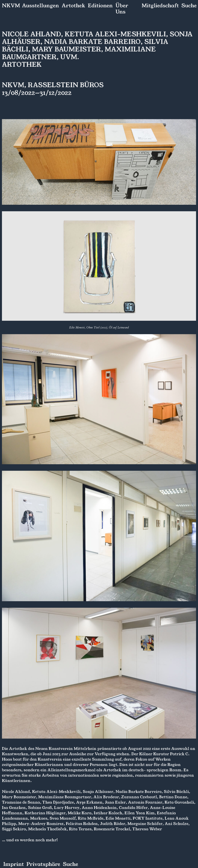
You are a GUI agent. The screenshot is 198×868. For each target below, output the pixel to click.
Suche (189, 6)
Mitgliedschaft (160, 6)
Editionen (100, 6)
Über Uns (122, 9)
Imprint (14, 864)
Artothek (73, 6)
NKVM (11, 6)
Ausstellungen (41, 6)
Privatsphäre (43, 864)
